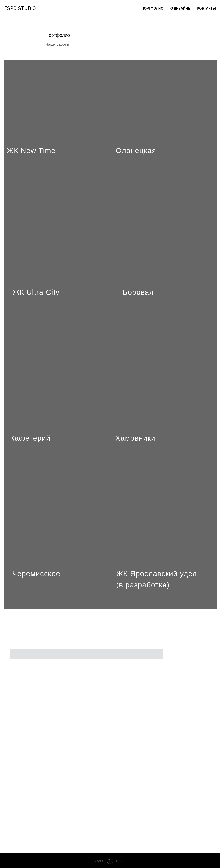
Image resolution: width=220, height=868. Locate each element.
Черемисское (36, 574)
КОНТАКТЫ (206, 8)
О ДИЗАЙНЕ (180, 8)
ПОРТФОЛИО (152, 8)
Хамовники (135, 438)
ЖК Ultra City (36, 292)
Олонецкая (136, 150)
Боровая (138, 292)
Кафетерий (30, 438)
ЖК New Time (31, 150)
